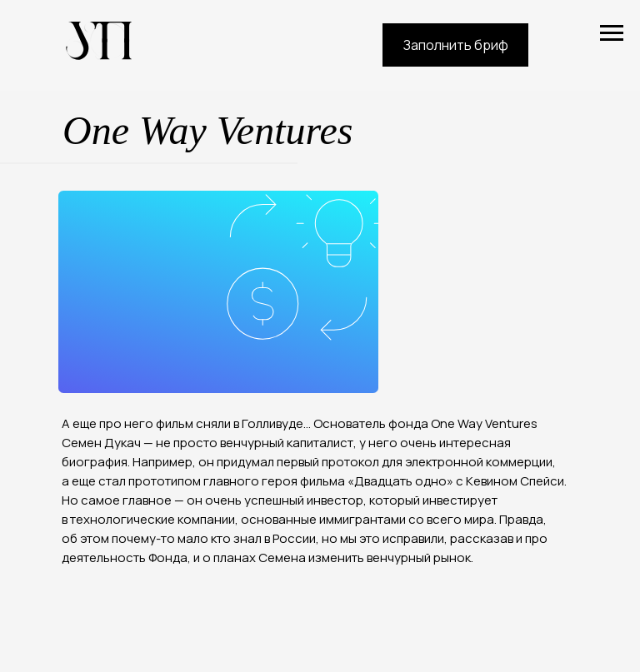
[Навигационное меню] (612, 33)
